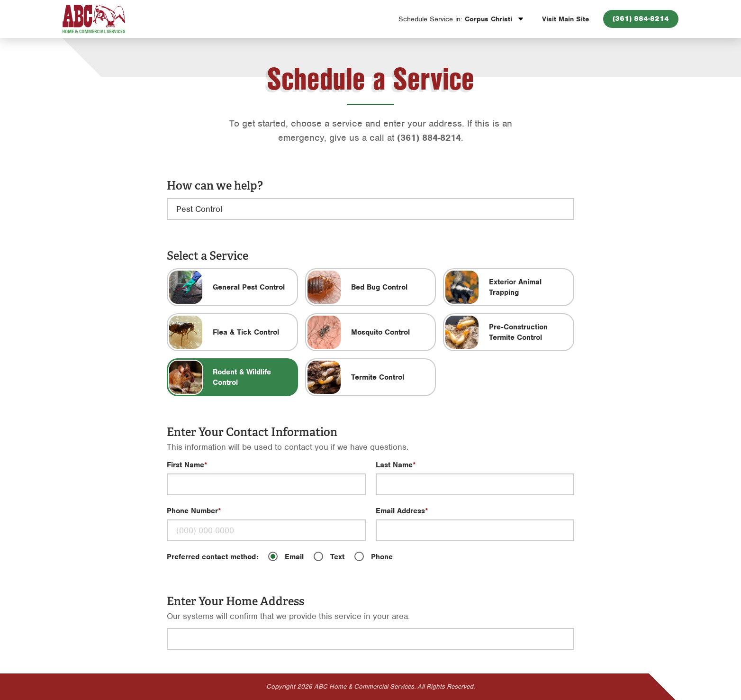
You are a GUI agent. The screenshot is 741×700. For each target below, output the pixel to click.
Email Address (400, 511)
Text (337, 557)
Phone (382, 557)
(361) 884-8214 (641, 18)
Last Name (394, 465)
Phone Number (192, 511)
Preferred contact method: (212, 557)
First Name (185, 465)
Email (294, 557)
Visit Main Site (565, 19)
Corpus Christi (456, 19)
